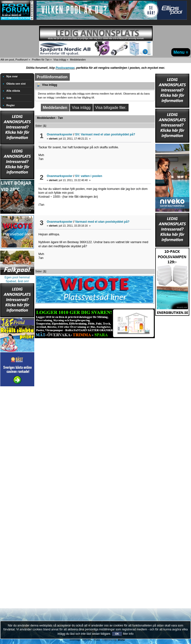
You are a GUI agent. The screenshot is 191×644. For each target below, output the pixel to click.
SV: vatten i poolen (89, 176)
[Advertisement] (17, 460)
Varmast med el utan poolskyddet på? (102, 222)
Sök (9, 98)
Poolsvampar (65, 68)
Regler (11, 105)
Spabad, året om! (17, 281)
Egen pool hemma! (17, 277)
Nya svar (12, 76)
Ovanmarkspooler (60, 134)
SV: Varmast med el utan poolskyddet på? (105, 134)
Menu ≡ (181, 52)
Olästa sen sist (16, 84)
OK (117, 634)
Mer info (128, 634)
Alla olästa (13, 91)
